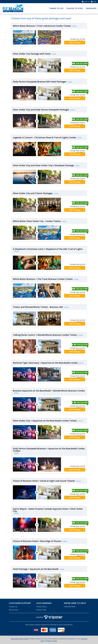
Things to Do (56, 8)
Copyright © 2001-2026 (19, 639)
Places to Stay (75, 8)
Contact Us (13, 607)
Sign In (86, 2)
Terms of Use (41, 610)
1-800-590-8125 (70, 607)
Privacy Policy (42, 607)
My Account (13, 610)
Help (94, 2)
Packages (91, 8)
